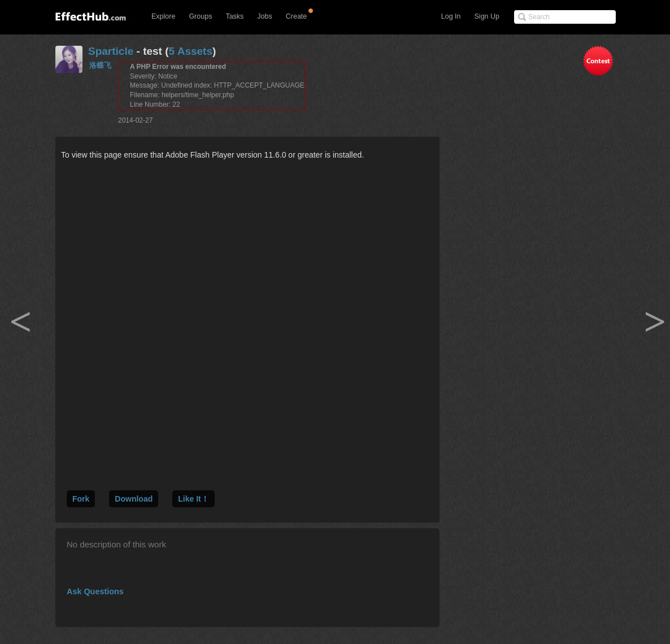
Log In (451, 16)
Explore (163, 16)
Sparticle (111, 51)
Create (297, 16)
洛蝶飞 (100, 65)
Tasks (234, 16)
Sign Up (487, 16)
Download (134, 499)
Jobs (264, 16)
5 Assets (191, 51)
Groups (200, 16)
